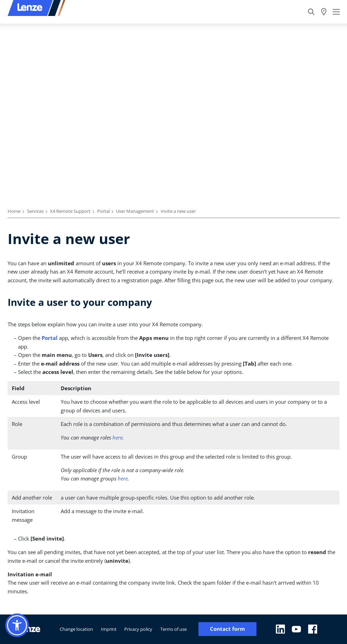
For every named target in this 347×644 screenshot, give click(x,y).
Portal (103, 211)
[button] (17, 625)
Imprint (109, 629)
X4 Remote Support (70, 211)
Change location (76, 629)
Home (14, 211)
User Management (135, 211)
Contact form (227, 629)
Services (35, 211)
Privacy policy (138, 629)
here (117, 437)
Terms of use (173, 629)
